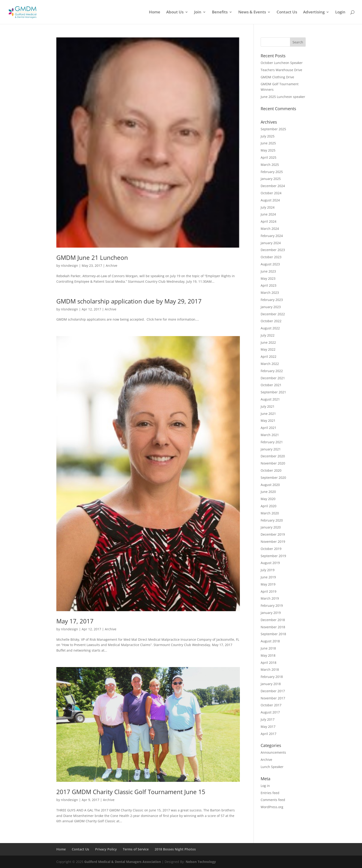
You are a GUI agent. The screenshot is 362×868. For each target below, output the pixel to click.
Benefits (220, 12)
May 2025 (268, 150)
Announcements (273, 752)
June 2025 (268, 143)
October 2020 (271, 470)
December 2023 (273, 250)
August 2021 (270, 399)
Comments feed (273, 800)
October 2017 (271, 705)
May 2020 (268, 499)
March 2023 (270, 293)
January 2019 (271, 613)
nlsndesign (69, 266)
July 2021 (268, 406)
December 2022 (273, 314)
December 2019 (273, 534)
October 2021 (271, 385)
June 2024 (268, 214)
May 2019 (268, 584)
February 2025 (272, 172)
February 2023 (272, 300)
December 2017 (273, 691)
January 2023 (271, 307)
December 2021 (273, 378)
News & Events (252, 12)
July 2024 (268, 207)
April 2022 (268, 357)
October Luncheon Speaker (282, 63)
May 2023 (268, 278)
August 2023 (270, 264)
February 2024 (272, 236)
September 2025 (273, 129)
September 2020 (273, 478)
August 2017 (270, 712)
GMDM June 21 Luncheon (92, 258)
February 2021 (272, 442)
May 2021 (268, 420)
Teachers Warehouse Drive (281, 70)
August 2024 (270, 200)
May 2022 (268, 349)
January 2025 (271, 179)
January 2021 (271, 449)
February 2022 (272, 371)
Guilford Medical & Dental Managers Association (123, 862)
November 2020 (273, 463)
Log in (265, 786)
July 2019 (268, 570)
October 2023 (271, 257)
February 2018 (272, 677)
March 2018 (270, 669)
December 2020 (273, 456)
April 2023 (268, 285)
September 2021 (273, 392)
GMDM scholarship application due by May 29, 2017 (129, 301)
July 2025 (268, 136)
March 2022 (270, 364)
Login (340, 12)
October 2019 (271, 549)
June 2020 (268, 492)
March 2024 (270, 229)
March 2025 (270, 165)
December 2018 (273, 620)
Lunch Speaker (272, 767)
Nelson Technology (201, 862)
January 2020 (271, 527)
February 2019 (272, 605)
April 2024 (268, 221)
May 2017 (268, 727)
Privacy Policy (106, 849)
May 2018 (268, 655)
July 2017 (268, 719)
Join (198, 12)
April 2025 (268, 157)
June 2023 (268, 271)
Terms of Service (136, 849)
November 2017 (273, 698)
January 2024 (271, 243)
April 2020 (268, 506)
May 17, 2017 (75, 621)
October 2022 (271, 321)
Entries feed (270, 793)
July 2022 (268, 335)
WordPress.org (272, 807)
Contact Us (287, 12)
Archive (112, 266)
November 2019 (273, 542)
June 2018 (268, 648)
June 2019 (268, 577)
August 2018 (270, 641)
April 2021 (268, 428)
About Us (175, 12)
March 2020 (270, 513)
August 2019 (270, 563)
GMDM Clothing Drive (277, 77)
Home (155, 12)
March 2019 (270, 598)
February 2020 (272, 520)
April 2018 (268, 663)
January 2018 (271, 684)
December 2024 (273, 186)
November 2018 (273, 627)
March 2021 (270, 435)
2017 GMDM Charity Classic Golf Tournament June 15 (131, 792)
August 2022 (270, 328)
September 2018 (273, 634)
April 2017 (268, 734)
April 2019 (268, 591)
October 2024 (271, 193)
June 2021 (268, 414)
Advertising (314, 12)
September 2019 (273, 556)
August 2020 (270, 485)
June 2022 (268, 342)
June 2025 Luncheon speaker (283, 97)
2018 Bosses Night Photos (175, 849)
